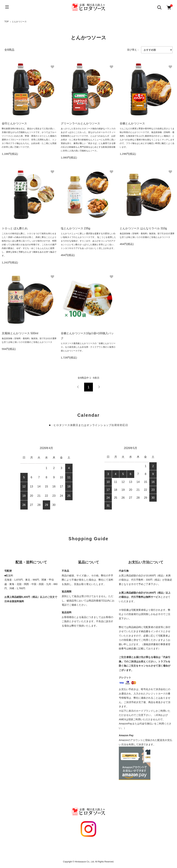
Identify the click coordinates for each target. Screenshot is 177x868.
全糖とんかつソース (132, 123)
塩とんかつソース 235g (76, 228)
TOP (6, 22)
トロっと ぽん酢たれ (15, 228)
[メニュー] (7, 7)
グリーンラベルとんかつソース (80, 123)
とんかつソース (19, 22)
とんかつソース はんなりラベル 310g (143, 228)
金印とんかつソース (14, 123)
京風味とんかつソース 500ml (20, 333)
